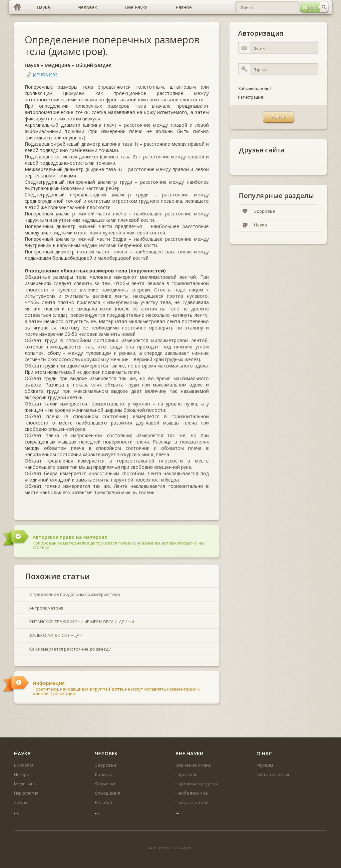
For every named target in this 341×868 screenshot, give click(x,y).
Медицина (57, 65)
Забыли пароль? (255, 89)
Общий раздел (94, 65)
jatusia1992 (45, 75)
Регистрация (251, 97)
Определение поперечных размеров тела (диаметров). (112, 45)
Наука (32, 65)
